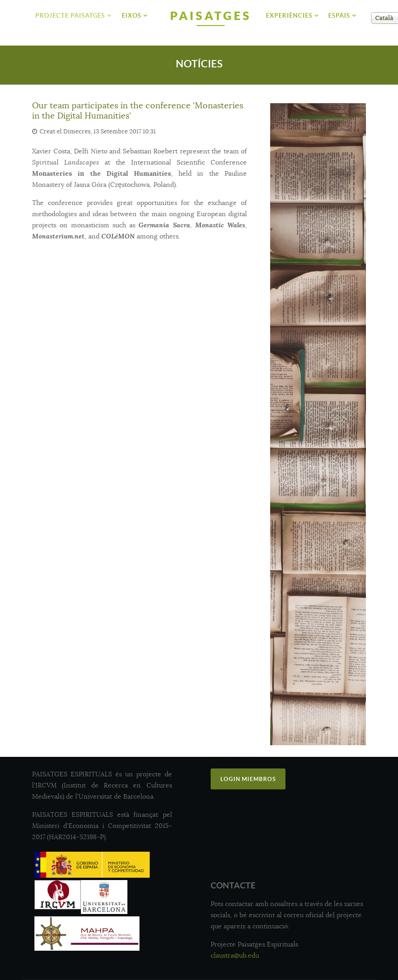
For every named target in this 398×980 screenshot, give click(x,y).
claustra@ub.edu (235, 955)
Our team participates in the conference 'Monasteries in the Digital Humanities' (138, 111)
